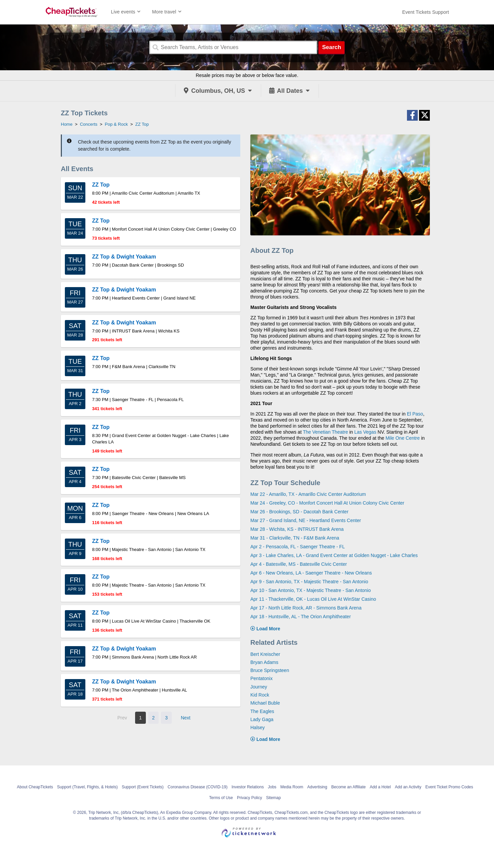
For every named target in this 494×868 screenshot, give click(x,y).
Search (332, 47)
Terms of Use (221, 798)
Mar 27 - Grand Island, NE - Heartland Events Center (306, 520)
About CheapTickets (35, 787)
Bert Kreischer (265, 654)
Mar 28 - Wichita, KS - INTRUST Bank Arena (297, 529)
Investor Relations (248, 787)
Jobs (272, 787)
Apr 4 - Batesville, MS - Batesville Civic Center (299, 564)
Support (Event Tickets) (143, 787)
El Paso (415, 414)
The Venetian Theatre (325, 432)
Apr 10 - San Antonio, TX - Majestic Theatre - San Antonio (311, 590)
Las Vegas (365, 432)
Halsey (258, 727)
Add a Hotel (380, 787)
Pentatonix (261, 678)
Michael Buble (265, 703)
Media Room (292, 787)
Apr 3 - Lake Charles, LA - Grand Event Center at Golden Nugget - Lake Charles (334, 555)
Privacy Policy (250, 798)
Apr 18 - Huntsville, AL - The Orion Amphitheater (301, 617)
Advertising (317, 787)
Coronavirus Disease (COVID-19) (198, 787)
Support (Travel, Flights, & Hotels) (87, 787)
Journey (259, 687)
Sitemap (274, 798)
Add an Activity (408, 787)
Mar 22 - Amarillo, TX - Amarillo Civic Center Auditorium (308, 494)
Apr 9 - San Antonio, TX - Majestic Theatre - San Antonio (309, 582)
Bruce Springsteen (270, 670)
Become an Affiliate (349, 787)
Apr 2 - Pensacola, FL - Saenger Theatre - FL (298, 547)
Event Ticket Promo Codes (449, 787)
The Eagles (262, 711)
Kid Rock (260, 695)
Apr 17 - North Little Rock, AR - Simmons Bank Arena (306, 608)
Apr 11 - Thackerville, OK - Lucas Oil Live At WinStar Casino (313, 599)
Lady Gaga (262, 719)
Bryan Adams (264, 662)
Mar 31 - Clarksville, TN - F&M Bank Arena (295, 538)
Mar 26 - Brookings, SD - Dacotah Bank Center (299, 512)
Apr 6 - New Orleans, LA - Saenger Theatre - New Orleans (311, 573)
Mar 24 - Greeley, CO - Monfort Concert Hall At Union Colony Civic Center (327, 503)
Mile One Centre (403, 438)
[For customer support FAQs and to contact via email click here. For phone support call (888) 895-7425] (426, 12)
